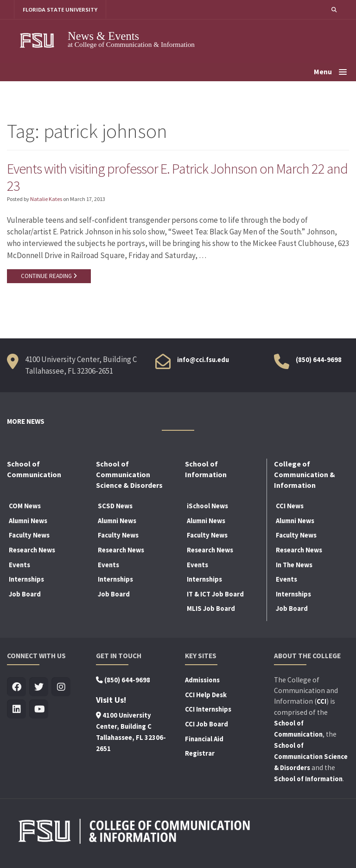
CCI (321, 702)
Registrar (200, 754)
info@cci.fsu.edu (203, 360)
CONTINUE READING (49, 277)
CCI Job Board (207, 725)
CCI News (290, 507)
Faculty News (29, 536)
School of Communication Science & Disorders (311, 758)
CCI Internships (208, 710)
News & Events (103, 36)
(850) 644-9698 (319, 360)
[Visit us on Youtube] (39, 710)
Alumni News (28, 522)
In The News (294, 565)
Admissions (202, 681)
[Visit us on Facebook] (16, 688)
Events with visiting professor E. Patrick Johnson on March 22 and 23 (168, 177)
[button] (334, 10)
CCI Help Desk (206, 696)
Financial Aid (204, 739)
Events (19, 565)
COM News (25, 507)
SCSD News (115, 507)
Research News (32, 551)
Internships (26, 580)
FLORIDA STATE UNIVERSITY (60, 10)
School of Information (308, 780)
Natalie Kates (46, 200)
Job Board (25, 595)
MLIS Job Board (211, 609)
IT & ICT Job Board (215, 595)
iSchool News (207, 507)
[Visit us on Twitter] (39, 688)
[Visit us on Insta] (61, 688)
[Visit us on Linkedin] (16, 710)
